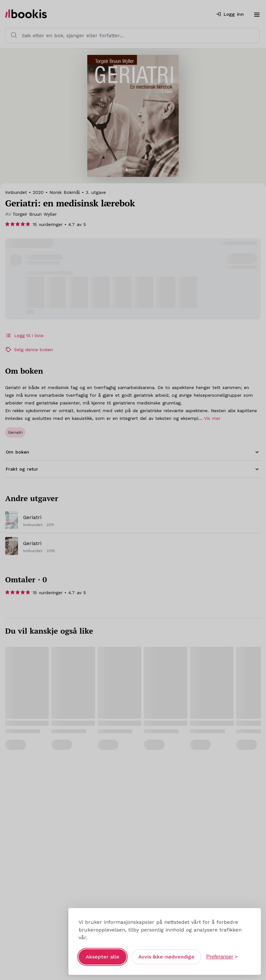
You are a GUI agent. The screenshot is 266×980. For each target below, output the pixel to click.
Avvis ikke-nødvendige (166, 952)
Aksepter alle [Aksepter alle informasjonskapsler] (103, 952)
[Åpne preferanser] (222, 952)
